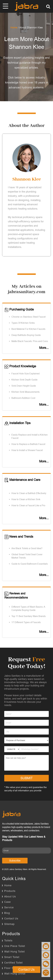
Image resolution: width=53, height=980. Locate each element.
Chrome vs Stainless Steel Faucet (28, 317)
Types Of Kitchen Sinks (23, 323)
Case (7, 902)
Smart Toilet (12, 957)
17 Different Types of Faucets (26, 622)
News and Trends (19, 537)
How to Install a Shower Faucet (27, 450)
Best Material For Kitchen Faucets (28, 329)
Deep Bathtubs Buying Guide (26, 335)
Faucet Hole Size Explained (26, 374)
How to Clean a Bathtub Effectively (29, 493)
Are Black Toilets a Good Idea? (27, 548)
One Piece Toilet (15, 946)
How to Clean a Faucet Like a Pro (28, 505)
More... (44, 348)
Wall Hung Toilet (14, 952)
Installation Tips (17, 423)
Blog (7, 913)
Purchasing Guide (19, 309)
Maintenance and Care (22, 480)
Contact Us (11, 918)
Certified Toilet (13, 963)
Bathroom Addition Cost (23, 398)
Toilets (8, 940)
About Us (10, 896)
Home (14, 27)
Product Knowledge (20, 366)
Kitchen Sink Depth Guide (24, 380)
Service (9, 907)
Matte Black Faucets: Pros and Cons (30, 341)
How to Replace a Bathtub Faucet (28, 444)
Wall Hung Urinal (15, 974)
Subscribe (15, 861)
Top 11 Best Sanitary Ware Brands (29, 616)
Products (10, 891)
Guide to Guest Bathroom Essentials (30, 564)
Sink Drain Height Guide (24, 386)
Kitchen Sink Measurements (26, 392)
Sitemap (9, 924)
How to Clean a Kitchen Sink (26, 499)
